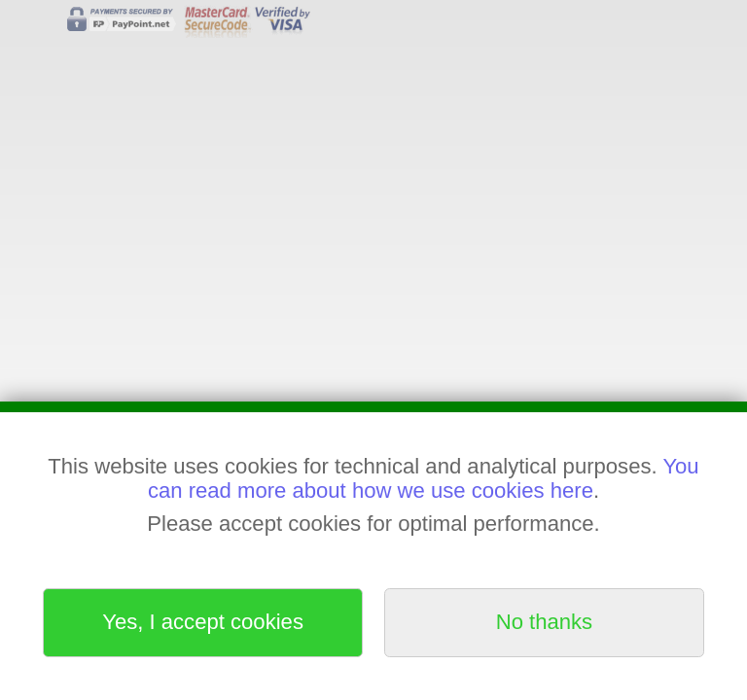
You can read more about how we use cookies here (424, 478)
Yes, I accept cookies (203, 622)
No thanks (544, 622)
